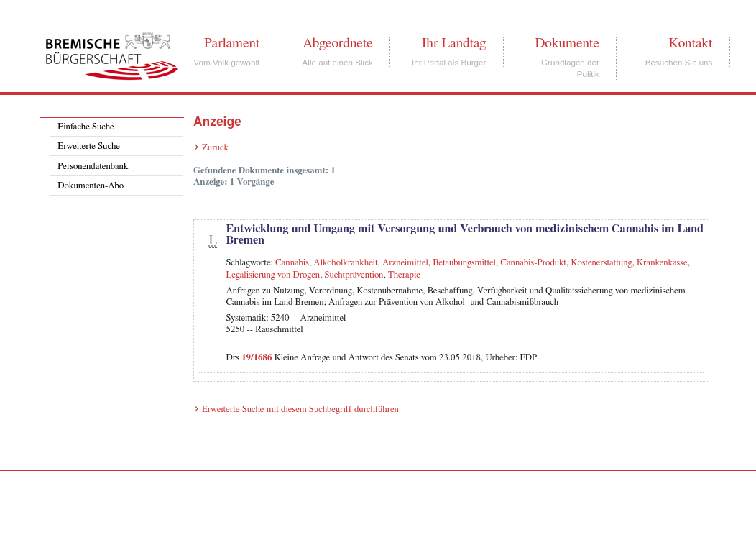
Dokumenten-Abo (91, 186)
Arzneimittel (405, 263)
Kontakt (690, 43)
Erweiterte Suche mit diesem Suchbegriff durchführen (300, 410)
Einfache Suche (86, 127)
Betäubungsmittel (464, 263)
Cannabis (292, 263)
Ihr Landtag (454, 43)
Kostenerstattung (602, 263)
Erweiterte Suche (89, 146)
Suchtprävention (354, 275)
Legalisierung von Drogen (273, 275)
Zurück (215, 148)
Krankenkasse (662, 263)
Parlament (232, 43)
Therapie (404, 275)
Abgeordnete (338, 43)
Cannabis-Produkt (533, 263)
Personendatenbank (93, 166)
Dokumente (567, 43)
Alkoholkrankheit (345, 263)
